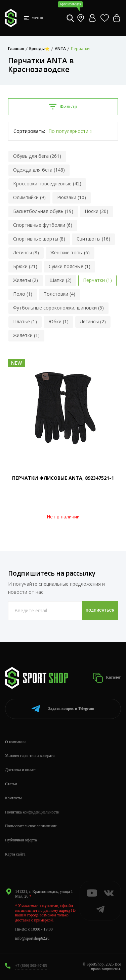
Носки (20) (96, 211)
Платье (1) (25, 321)
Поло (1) (23, 294)
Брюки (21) (25, 266)
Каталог (107, 678)
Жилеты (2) (26, 280)
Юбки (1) (58, 321)
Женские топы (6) (70, 252)
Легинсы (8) (26, 252)
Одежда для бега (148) (39, 170)
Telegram (63, 709)
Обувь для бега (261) (37, 156)
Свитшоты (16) (93, 239)
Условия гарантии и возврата (30, 756)
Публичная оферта (21, 840)
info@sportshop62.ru (32, 938)
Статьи (11, 784)
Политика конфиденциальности (32, 812)
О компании (15, 742)
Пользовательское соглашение (31, 826)
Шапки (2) (60, 280)
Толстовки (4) (59, 294)
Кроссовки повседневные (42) (47, 184)
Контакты (13, 798)
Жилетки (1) (26, 335)
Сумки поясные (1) (70, 266)
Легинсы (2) (93, 321)
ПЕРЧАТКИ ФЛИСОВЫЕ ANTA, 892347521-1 (63, 478)
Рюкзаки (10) (72, 197)
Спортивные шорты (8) (39, 239)
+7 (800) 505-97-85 (31, 966)
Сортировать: (29, 131)
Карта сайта (15, 854)
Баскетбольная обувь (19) (43, 211)
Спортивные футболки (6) (43, 225)
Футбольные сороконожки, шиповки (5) (58, 308)
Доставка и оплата (21, 770)
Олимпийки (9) (29, 197)
